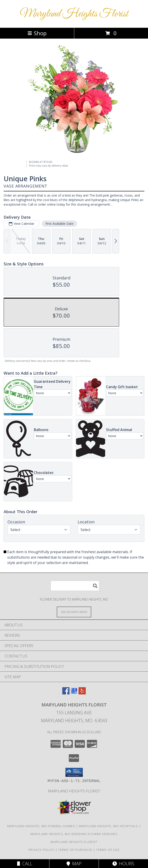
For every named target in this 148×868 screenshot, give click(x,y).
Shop (37, 33)
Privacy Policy (41, 850)
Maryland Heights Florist (74, 14)
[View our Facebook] (66, 693)
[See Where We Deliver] (74, 612)
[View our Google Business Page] (74, 693)
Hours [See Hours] (123, 864)
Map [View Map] (74, 864)
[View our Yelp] (82, 693)
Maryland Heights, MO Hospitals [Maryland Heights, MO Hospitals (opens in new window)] (109, 826)
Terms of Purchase (75, 850)
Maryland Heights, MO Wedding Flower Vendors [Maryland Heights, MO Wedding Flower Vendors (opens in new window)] (74, 834)
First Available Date (59, 224)
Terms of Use (108, 850)
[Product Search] (75, 586)
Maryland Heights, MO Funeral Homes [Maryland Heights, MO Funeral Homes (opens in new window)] (41, 826)
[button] (74, 772)
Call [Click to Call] (25, 864)
